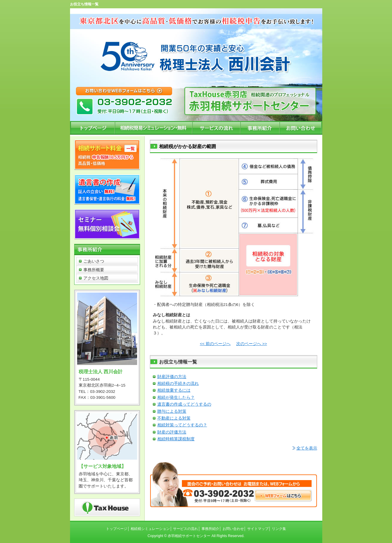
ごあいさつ (94, 261)
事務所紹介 (210, 529)
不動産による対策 (174, 418)
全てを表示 (307, 448)
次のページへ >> (252, 344)
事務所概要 (94, 270)
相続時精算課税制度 (176, 439)
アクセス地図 (96, 278)
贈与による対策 (172, 411)
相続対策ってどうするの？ (182, 425)
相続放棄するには (174, 390)
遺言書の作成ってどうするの (184, 404)
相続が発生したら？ (176, 397)
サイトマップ (258, 529)
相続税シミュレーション (150, 529)
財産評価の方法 (172, 377)
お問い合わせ (233, 529)
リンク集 (279, 529)
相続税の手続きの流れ (178, 384)
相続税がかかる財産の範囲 (188, 146)
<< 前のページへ (215, 344)
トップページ (117, 529)
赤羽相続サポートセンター (189, 536)
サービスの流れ (185, 529)
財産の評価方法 (172, 432)
